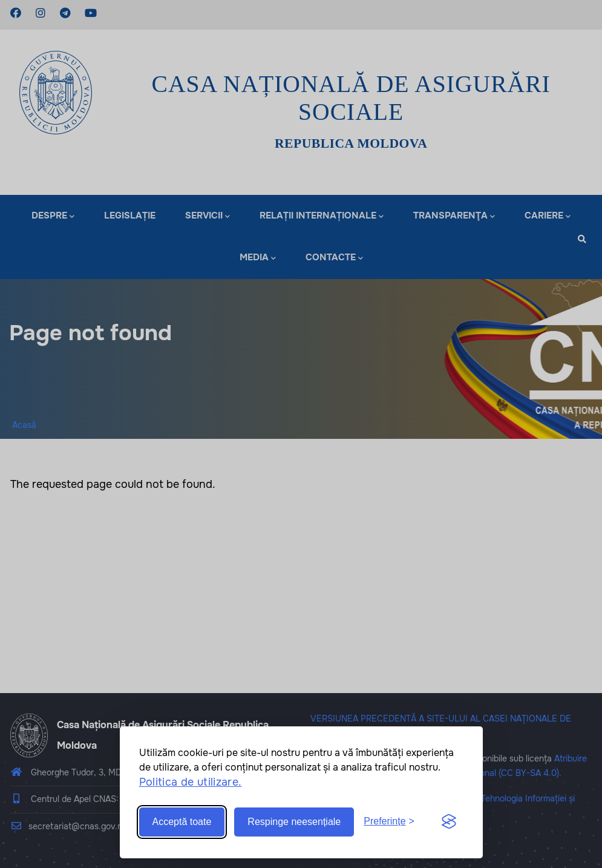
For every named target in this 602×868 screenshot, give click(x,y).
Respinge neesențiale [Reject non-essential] (294, 822)
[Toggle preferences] (389, 822)
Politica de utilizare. (191, 782)
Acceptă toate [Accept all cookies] (182, 822)
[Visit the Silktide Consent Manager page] (449, 822)
